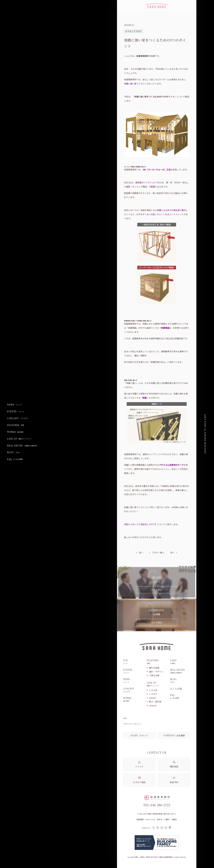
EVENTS (16, 411)
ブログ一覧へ (157, 553)
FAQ (15, 459)
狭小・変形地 (155, 702)
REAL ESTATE (22, 446)
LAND (180, 662)
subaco (153, 698)
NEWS (14, 405)
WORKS (15, 432)
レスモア (153, 694)
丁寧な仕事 (154, 675)
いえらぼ (153, 690)
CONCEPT (18, 418)
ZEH (125, 718)
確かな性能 (154, 668)
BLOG (13, 452)
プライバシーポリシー (132, 724)
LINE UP (19, 439)
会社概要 (174, 735)
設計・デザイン (156, 672)
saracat (153, 705)
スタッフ (139, 735)
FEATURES (16, 425)
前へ (141, 553)
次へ (172, 553)
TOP (134, 662)
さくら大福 (176, 689)
